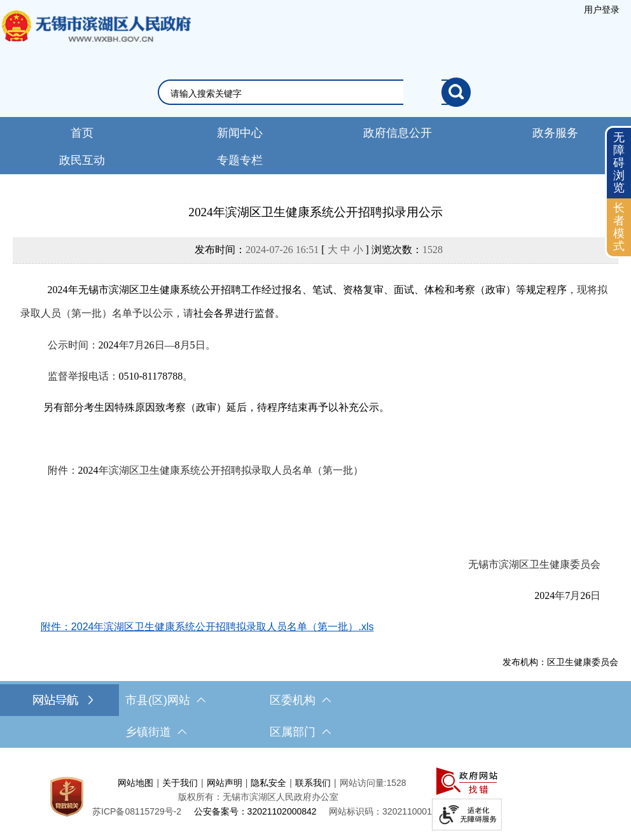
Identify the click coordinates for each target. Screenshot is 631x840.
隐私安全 (268, 783)
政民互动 (82, 160)
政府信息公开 (398, 133)
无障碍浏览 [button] (619, 162)
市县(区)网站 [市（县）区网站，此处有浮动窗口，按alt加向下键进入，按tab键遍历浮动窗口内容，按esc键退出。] (165, 700)
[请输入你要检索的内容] (306, 93)
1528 (433, 250)
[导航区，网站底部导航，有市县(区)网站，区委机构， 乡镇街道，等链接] (315, 716)
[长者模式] (619, 227)
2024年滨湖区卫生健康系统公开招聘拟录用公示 (315, 212)
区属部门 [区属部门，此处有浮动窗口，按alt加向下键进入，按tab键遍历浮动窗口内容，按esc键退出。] (300, 732)
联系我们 (313, 783)
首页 (82, 133)
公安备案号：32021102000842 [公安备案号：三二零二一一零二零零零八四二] (255, 811)
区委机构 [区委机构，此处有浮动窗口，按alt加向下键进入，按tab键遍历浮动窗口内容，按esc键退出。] (300, 700)
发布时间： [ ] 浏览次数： (319, 250)
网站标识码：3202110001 (380, 811)
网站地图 (135, 783)
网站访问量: (363, 783)
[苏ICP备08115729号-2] (137, 811)
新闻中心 (240, 133)
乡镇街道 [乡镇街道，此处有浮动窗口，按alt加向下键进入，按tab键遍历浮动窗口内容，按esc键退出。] (156, 732)
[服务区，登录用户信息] (602, 10)
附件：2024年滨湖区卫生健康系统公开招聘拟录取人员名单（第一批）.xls (207, 627)
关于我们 (180, 783)
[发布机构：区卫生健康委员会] (315, 662)
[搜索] (456, 92)
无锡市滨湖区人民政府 (95, 39)
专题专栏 (240, 160)
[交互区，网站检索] (315, 92)
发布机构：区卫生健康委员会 (560, 662)
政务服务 (555, 133)
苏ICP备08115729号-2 (137, 811)
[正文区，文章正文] (315, 435)
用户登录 (602, 10)
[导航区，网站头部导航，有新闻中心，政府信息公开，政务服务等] (315, 146)
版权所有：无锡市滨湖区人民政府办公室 (258, 797)
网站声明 (225, 783)
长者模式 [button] (619, 227)
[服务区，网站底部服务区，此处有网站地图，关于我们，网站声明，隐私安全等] (315, 797)
